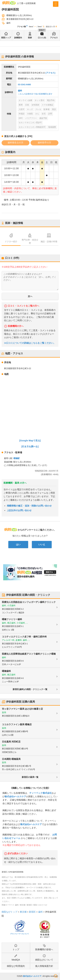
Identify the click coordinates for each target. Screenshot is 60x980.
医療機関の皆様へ (44, 949)
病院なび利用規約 (16, 966)
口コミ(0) (42, 38)
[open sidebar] (56, 4)
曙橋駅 (17, 458)
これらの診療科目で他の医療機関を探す (35, 94)
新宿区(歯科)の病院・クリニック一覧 (30, 689)
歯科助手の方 (44, 143)
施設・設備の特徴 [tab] (49, 242)
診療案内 (18, 38)
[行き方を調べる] (30, 446)
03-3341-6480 (24, 85)
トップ (16, 949)
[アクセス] (50, 73)
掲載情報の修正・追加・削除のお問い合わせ (29, 506)
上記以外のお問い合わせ (19, 510)
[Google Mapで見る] (30, 441)
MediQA (16, 960)
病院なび (9, 3)
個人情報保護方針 (44, 966)
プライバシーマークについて (19, 934)
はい (18, 544)
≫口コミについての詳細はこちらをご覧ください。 (30, 343)
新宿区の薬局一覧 (30, 777)
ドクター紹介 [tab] (11, 242)
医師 (30, 38)
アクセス (54, 38)
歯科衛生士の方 (16, 143)
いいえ (42, 544)
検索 (56, 976)
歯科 (20, 91)
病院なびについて (44, 960)
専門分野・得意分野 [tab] (30, 241)
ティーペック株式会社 (40, 793)
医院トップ (6, 38)
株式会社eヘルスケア (15, 796)
